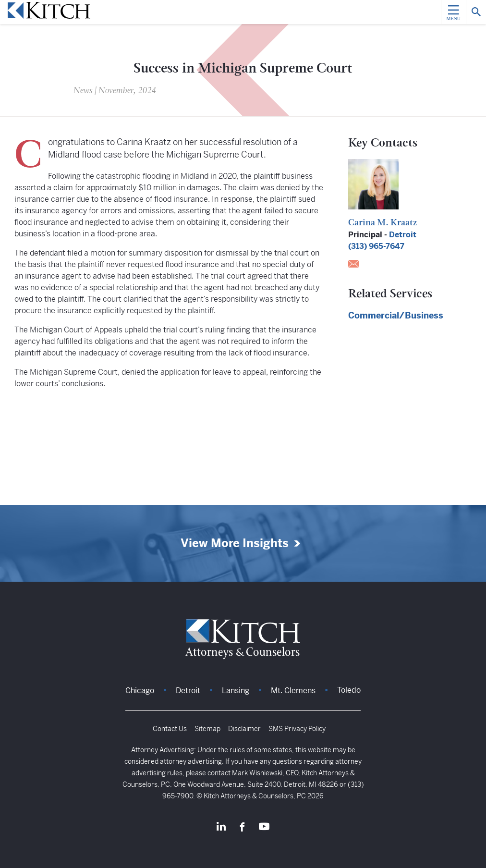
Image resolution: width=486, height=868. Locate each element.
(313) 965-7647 (376, 246)
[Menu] (453, 12)
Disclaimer (244, 729)
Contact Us (170, 729)
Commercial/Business (396, 315)
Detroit (403, 235)
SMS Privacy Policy (297, 729)
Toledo (349, 690)
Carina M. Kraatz (383, 223)
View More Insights (235, 544)
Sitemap (207, 729)
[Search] (476, 12)
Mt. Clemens (293, 691)
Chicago (140, 691)
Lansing (236, 691)
